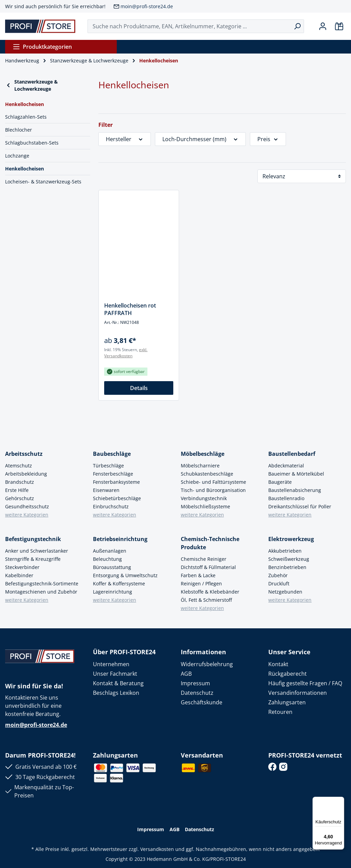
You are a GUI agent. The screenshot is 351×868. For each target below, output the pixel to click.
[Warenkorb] (339, 26)
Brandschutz (20, 482)
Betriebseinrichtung (120, 539)
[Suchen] (297, 26)
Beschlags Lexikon (116, 693)
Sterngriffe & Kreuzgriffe (33, 559)
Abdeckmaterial (286, 466)
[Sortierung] (302, 176)
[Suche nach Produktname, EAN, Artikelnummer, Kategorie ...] (189, 26)
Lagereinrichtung (113, 592)
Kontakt (278, 664)
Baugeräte (280, 482)
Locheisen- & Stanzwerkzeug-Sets (43, 182)
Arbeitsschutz (24, 454)
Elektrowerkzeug (291, 539)
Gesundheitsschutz (27, 506)
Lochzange (17, 156)
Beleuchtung (107, 559)
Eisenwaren (106, 490)
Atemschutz (19, 466)
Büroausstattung (112, 567)
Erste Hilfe (17, 490)
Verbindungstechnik (204, 498)
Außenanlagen (110, 551)
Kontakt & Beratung (118, 683)
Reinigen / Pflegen (201, 583)
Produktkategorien (42, 47)
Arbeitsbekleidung (26, 474)
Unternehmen (111, 664)
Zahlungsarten (287, 702)
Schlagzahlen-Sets (26, 117)
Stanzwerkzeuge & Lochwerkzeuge (31, 85)
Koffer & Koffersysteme (119, 583)
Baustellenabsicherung (295, 490)
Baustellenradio (286, 498)
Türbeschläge (108, 466)
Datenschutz (197, 693)
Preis (268, 139)
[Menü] (340, 801)
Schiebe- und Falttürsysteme (213, 482)
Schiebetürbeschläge (117, 498)
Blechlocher (19, 130)
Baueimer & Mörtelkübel (296, 474)
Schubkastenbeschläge (207, 474)
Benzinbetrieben (287, 567)
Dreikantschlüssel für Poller (300, 506)
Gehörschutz (20, 498)
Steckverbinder (22, 567)
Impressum (195, 683)
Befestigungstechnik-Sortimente (42, 583)
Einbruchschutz (111, 506)
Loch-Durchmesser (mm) (200, 139)
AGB (186, 674)
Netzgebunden (285, 592)
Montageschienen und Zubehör (41, 592)
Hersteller (125, 139)
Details (139, 388)
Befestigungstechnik (33, 539)
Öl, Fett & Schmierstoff (206, 600)
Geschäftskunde (202, 702)
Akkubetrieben (285, 551)
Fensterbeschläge (113, 474)
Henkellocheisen (25, 169)
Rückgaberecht (288, 674)
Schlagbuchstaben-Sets (32, 143)
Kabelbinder (19, 575)
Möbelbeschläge (203, 454)
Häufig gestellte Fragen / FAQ (305, 683)
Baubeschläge (112, 454)
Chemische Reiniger (204, 559)
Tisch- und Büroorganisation (213, 490)
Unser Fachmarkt (115, 674)
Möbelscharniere (200, 466)
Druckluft (279, 583)
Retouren (280, 712)
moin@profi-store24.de (147, 6)
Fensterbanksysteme (116, 482)
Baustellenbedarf (292, 454)
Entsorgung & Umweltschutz (125, 575)
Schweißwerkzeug (289, 559)
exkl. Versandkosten (126, 353)
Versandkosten (157, 849)
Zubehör (278, 575)
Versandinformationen (298, 693)
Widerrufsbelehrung (207, 664)
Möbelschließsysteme (205, 506)
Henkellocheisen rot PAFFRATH (130, 309)
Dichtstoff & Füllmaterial (208, 567)
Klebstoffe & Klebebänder (210, 592)
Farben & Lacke (198, 575)
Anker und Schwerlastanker (37, 551)
